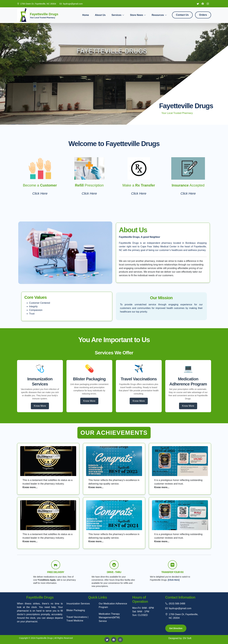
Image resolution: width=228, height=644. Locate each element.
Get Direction (176, 628)
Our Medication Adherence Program (113, 605)
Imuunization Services (78, 604)
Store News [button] (136, 15)
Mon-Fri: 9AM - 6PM (143, 608)
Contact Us (182, 15)
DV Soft (187, 638)
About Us (100, 15)
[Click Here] (174, 580)
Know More (40, 406)
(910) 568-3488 (177, 604)
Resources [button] (158, 15)
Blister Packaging (76, 610)
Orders (203, 15)
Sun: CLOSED (140, 615)
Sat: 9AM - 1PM (141, 611)
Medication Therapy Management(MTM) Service (109, 617)
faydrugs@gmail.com (73, 4)
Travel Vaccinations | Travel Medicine (77, 619)
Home (86, 15)
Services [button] (116, 15)
